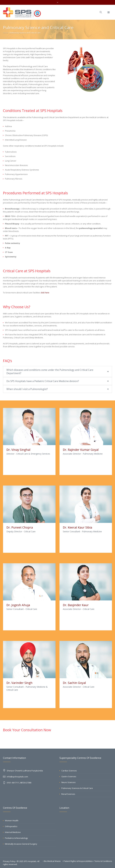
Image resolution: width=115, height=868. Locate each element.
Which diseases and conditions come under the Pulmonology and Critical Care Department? (50, 372)
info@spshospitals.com (17, 777)
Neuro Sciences (69, 782)
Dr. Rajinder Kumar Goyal (81, 450)
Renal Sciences (68, 794)
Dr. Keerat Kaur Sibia (77, 527)
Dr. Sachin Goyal (74, 683)
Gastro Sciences (69, 776)
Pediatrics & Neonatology (16, 838)
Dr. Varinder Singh (19, 683)
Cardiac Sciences (69, 771)
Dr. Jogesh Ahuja (18, 605)
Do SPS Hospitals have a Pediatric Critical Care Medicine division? (43, 381)
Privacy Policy (9, 861)
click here (45, 293)
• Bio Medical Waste (52, 861)
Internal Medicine (13, 832)
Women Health (12, 821)
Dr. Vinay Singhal (18, 450)
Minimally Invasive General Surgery (21, 844)
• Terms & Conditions (103, 861)
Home (6, 33)
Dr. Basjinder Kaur (76, 605)
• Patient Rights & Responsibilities (78, 861)
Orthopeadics (11, 826)
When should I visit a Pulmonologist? (27, 389)
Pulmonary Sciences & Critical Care (77, 788)
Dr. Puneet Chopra (20, 527)
